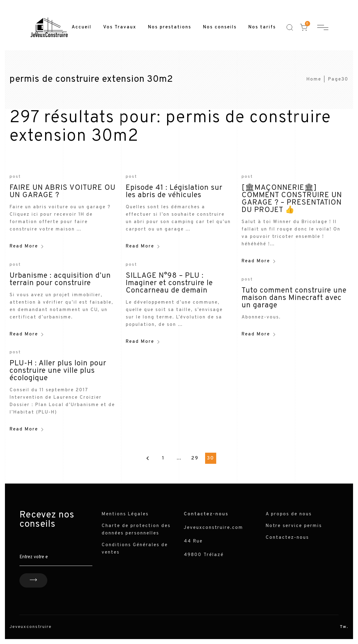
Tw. (344, 627)
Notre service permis (294, 526)
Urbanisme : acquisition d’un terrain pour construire (60, 280)
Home (314, 79)
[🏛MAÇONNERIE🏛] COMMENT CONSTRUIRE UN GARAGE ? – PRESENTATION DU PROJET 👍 (292, 199)
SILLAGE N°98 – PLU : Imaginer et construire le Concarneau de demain (169, 283)
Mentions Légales (125, 514)
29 (195, 458)
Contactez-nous (287, 538)
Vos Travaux (120, 27)
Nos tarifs (262, 27)
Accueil (82, 27)
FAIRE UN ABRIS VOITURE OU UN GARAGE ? (63, 192)
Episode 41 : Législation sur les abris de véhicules (174, 192)
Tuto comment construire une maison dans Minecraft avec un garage (294, 298)
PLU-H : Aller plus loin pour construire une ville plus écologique (58, 371)
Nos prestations (170, 27)
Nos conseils (220, 27)
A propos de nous (289, 514)
